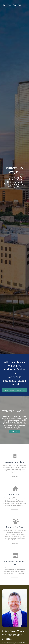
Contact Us (14, 431)
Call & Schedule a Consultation (15, 390)
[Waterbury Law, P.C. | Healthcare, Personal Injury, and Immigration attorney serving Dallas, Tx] (12, 5)
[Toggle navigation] (26, 5)
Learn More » (14, 477)
